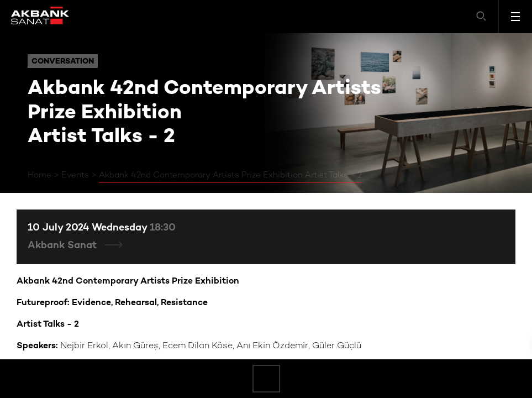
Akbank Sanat (64, 246)
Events (75, 175)
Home (39, 175)
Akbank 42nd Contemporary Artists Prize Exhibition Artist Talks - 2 (230, 175)
